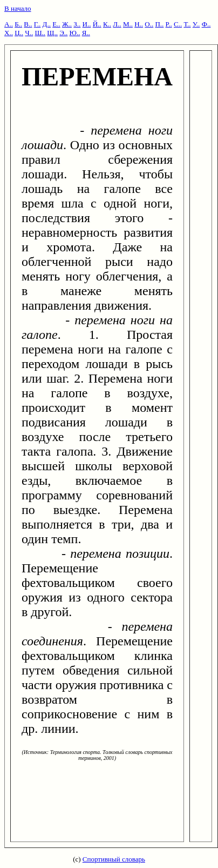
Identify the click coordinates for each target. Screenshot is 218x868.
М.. (128, 24)
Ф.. (206, 24)
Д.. (47, 24)
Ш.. (40, 33)
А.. (9, 24)
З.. (77, 24)
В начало (18, 8)
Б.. (18, 24)
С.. (178, 24)
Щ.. (52, 33)
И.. (87, 24)
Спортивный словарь (114, 859)
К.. (107, 24)
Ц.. (19, 33)
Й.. (97, 24)
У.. (196, 24)
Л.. (117, 24)
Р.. (169, 24)
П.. (159, 24)
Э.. (63, 33)
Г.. (38, 24)
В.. (28, 24)
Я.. (86, 33)
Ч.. (29, 33)
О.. (149, 24)
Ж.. (67, 24)
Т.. (187, 24)
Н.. (139, 24)
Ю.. (75, 33)
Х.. (9, 33)
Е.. (56, 24)
